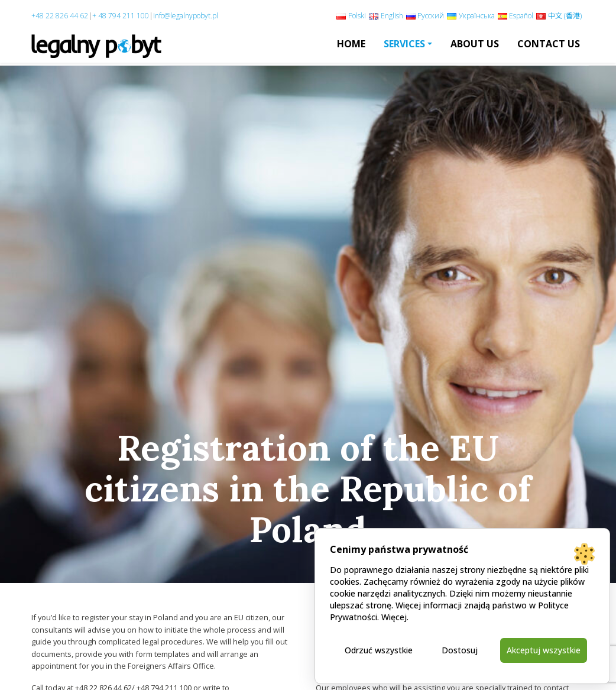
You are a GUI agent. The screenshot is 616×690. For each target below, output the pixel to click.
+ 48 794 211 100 (121, 16)
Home (351, 44)
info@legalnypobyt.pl (186, 16)
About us (475, 44)
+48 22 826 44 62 (60, 16)
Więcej (394, 617)
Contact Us (549, 44)
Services (404, 44)
